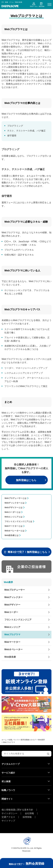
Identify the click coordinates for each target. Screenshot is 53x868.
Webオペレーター (13, 649)
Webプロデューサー (15, 590)
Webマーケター (12, 642)
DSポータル (34, 6)
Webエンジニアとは (13, 517)
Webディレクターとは (14, 503)
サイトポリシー (9, 813)
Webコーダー (11, 612)
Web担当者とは (12, 535)
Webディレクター (13, 597)
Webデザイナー (12, 605)
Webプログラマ (12, 635)
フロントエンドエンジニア (18, 620)
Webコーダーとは (13, 512)
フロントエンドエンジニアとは (18, 521)
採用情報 (27, 817)
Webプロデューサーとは (15, 498)
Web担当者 (10, 657)
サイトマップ (8, 821)
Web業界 (8, 582)
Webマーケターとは (13, 526)
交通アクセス (8, 817)
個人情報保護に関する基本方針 (17, 810)
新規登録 (42, 6)
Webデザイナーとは (13, 507)
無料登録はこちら (26, 480)
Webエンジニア (12, 627)
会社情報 (29, 813)
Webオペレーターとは (14, 531)
